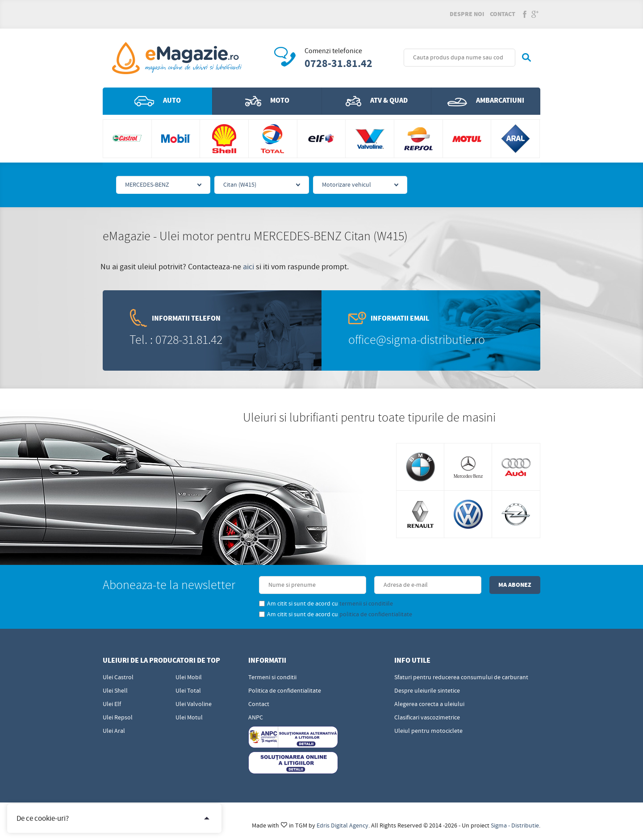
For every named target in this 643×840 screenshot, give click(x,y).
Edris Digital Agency (342, 826)
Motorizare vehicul (347, 185)
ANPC (256, 718)
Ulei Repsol (118, 718)
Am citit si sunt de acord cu (326, 604)
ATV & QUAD (377, 101)
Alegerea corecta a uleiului (429, 704)
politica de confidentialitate (376, 614)
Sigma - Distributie (515, 826)
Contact (503, 14)
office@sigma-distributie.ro (417, 340)
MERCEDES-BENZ (147, 185)
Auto (158, 101)
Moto (267, 101)
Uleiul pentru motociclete (428, 731)
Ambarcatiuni (486, 101)
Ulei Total (188, 691)
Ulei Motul (189, 718)
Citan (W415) (240, 185)
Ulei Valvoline (194, 704)
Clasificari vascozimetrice (427, 718)
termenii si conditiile (366, 604)
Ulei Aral (114, 731)
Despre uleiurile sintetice (427, 691)
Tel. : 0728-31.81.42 (176, 340)
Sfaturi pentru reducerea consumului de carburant (461, 677)
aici (248, 267)
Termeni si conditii (272, 677)
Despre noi (467, 14)
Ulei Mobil (189, 677)
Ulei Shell (115, 691)
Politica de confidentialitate (285, 691)
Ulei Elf (112, 704)
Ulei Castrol (118, 677)
